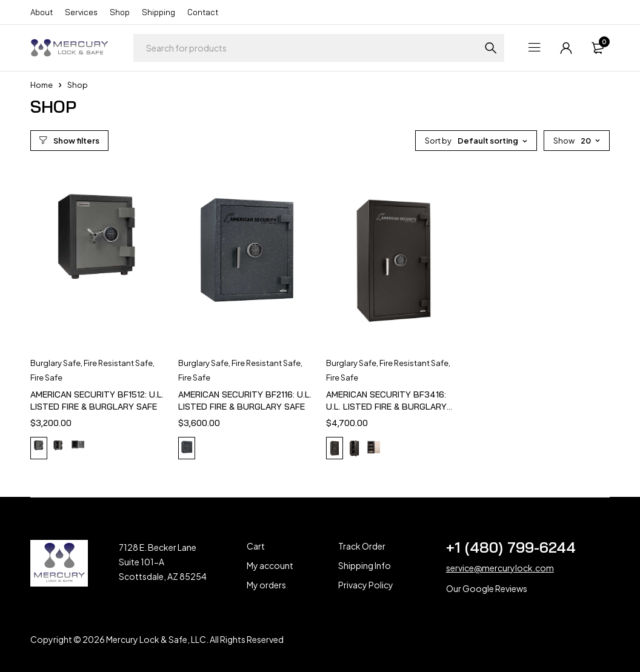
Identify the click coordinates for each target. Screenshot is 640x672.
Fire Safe (46, 378)
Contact (203, 12)
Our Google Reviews (487, 588)
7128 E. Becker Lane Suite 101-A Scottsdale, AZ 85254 (163, 562)
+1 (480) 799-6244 (511, 547)
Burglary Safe (55, 363)
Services (81, 12)
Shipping (158, 12)
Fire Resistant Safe (118, 363)
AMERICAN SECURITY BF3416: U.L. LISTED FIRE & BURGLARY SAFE (386, 407)
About (42, 12)
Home (42, 85)
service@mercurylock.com (500, 568)
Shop (120, 12)
